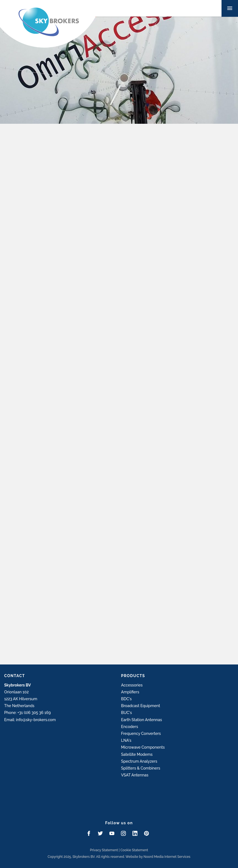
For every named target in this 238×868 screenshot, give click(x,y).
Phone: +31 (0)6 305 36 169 (27, 713)
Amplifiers (130, 692)
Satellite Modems (137, 754)
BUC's (127, 713)
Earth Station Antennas (142, 720)
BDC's (127, 699)
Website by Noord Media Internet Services (158, 857)
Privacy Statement (104, 850)
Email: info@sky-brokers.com (30, 720)
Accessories (132, 685)
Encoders (130, 727)
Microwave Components (143, 747)
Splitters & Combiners (141, 768)
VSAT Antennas (135, 775)
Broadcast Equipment (141, 706)
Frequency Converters (141, 734)
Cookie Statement (134, 850)
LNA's (126, 740)
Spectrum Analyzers (139, 761)
